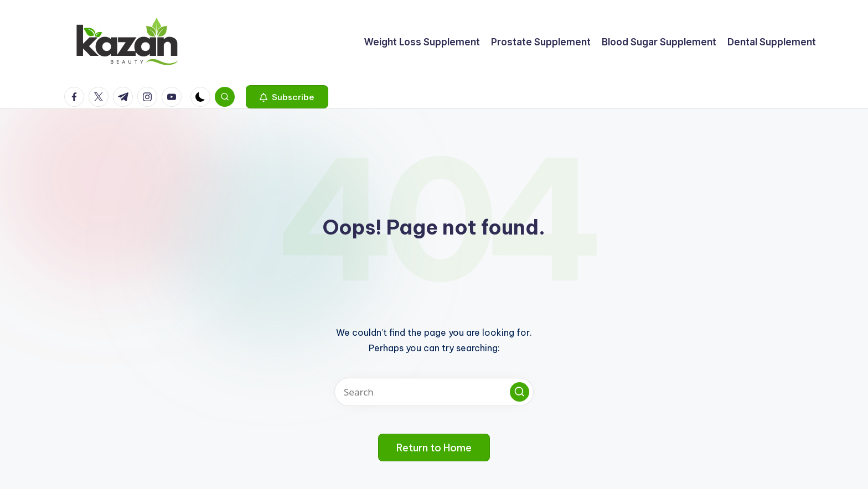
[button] (287, 97)
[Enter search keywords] (434, 392)
